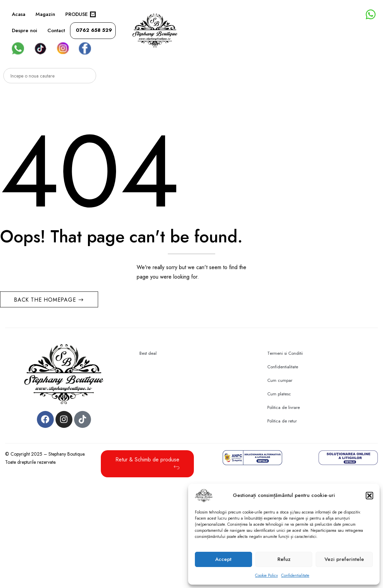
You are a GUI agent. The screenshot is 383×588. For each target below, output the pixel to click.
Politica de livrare (284, 407)
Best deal (148, 353)
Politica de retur (282, 421)
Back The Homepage (46, 300)
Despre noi (25, 30)
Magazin (45, 14)
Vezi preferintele (344, 559)
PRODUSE (81, 14)
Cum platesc (279, 394)
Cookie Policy (266, 575)
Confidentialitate (295, 575)
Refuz (284, 559)
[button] (369, 496)
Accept (223, 559)
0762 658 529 (94, 30)
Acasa (19, 14)
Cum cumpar (280, 380)
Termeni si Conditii (285, 353)
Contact (56, 30)
